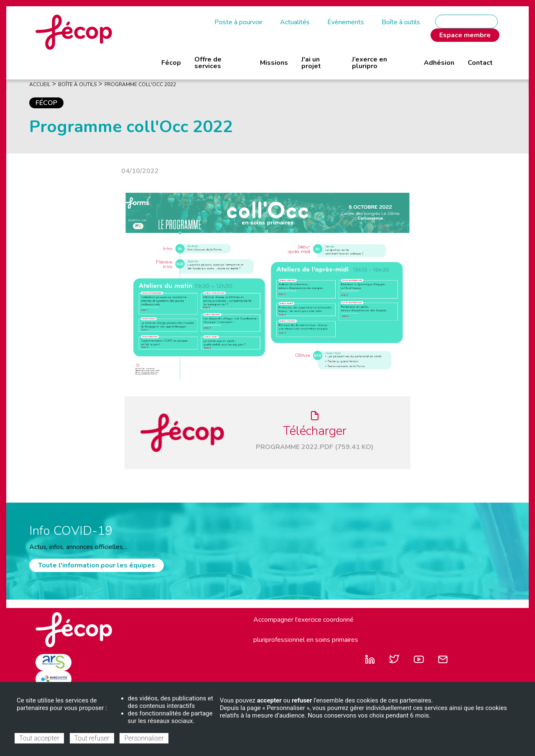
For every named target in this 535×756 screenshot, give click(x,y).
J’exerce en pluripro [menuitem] (369, 63)
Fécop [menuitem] (171, 63)
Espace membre (465, 35)
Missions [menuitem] (274, 63)
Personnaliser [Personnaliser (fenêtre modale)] (144, 738)
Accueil (40, 84)
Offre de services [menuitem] (208, 63)
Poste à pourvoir (238, 22)
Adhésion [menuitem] (439, 63)
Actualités (295, 22)
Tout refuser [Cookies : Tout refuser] (92, 738)
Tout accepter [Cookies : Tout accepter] (39, 738)
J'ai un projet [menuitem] (311, 63)
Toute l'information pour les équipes (97, 565)
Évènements (346, 22)
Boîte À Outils (77, 84)
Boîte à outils (401, 22)
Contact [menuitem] (480, 63)
